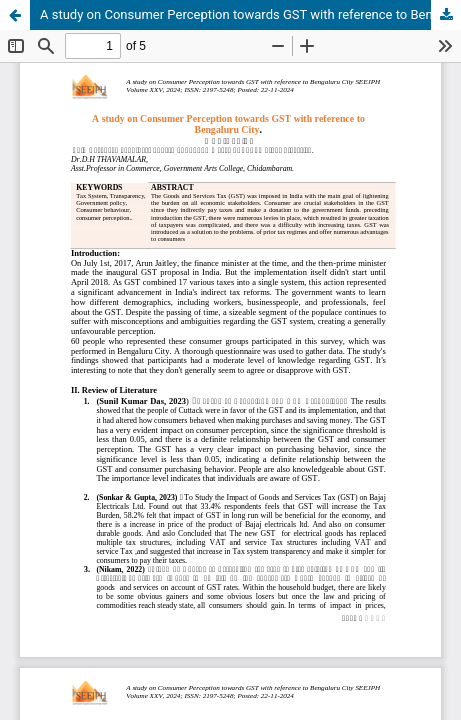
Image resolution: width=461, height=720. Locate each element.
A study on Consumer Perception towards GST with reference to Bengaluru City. (250, 14)
